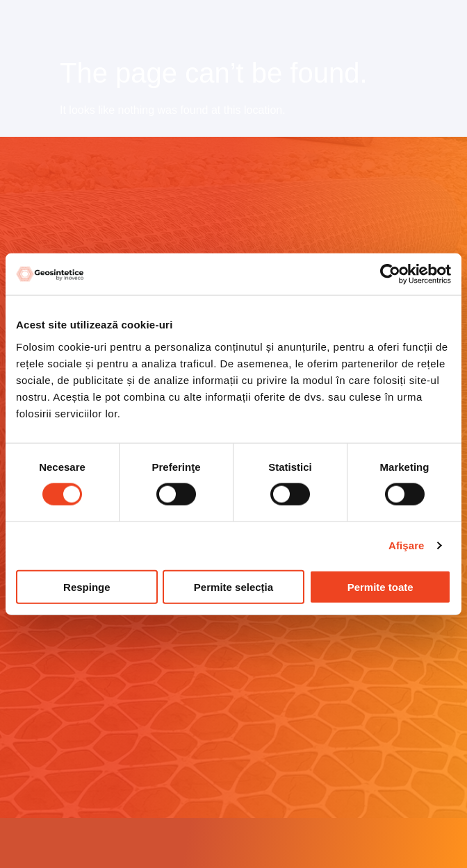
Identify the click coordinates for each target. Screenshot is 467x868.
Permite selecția (233, 586)
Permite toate (380, 586)
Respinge (87, 586)
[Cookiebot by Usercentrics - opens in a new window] (390, 274)
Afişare (407, 545)
